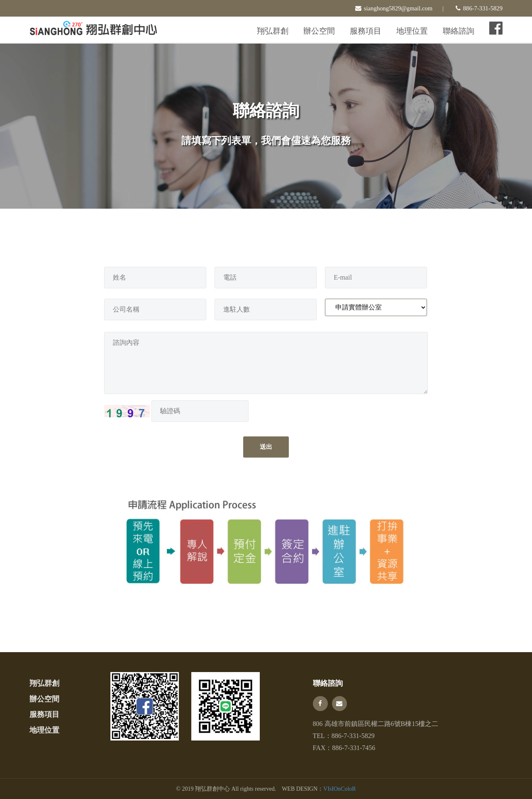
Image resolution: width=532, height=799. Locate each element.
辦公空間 (319, 31)
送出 (266, 447)
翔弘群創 (273, 31)
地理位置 (412, 31)
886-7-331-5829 (353, 736)
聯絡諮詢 (459, 31)
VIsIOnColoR (340, 789)
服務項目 (366, 31)
